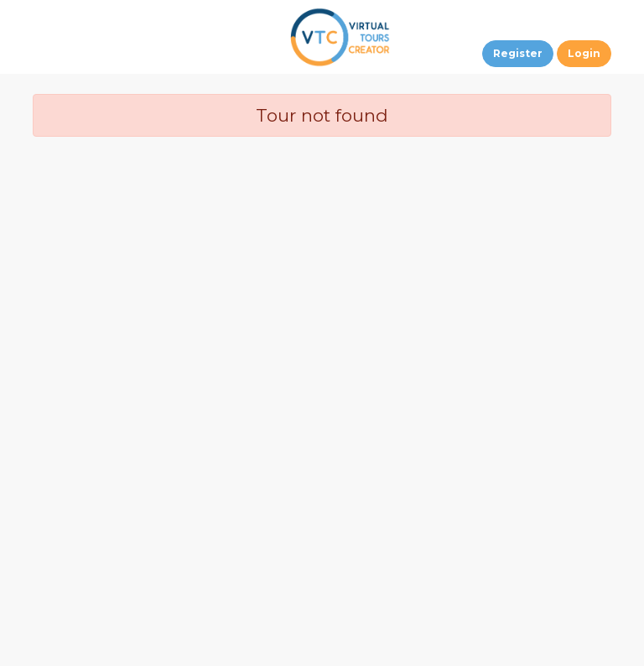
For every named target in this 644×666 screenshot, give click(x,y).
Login (584, 53)
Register (518, 53)
